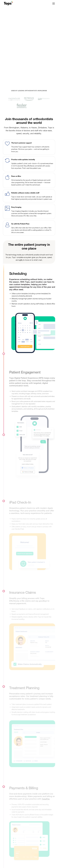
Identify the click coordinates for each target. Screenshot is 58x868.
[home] (8, 4)
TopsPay (46, 799)
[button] (53, 4)
